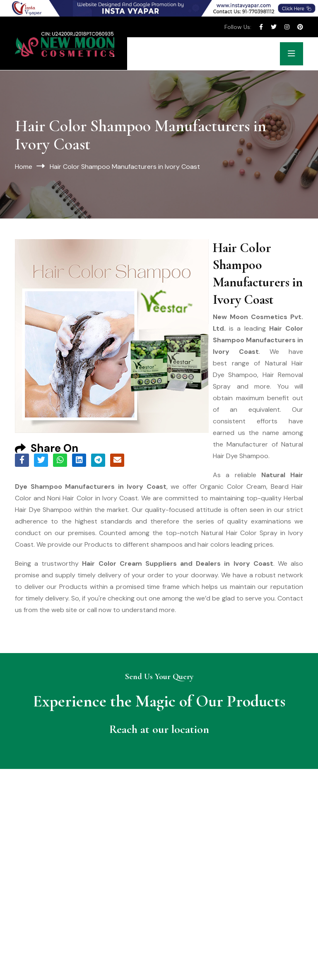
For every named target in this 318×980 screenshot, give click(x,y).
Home (24, 167)
